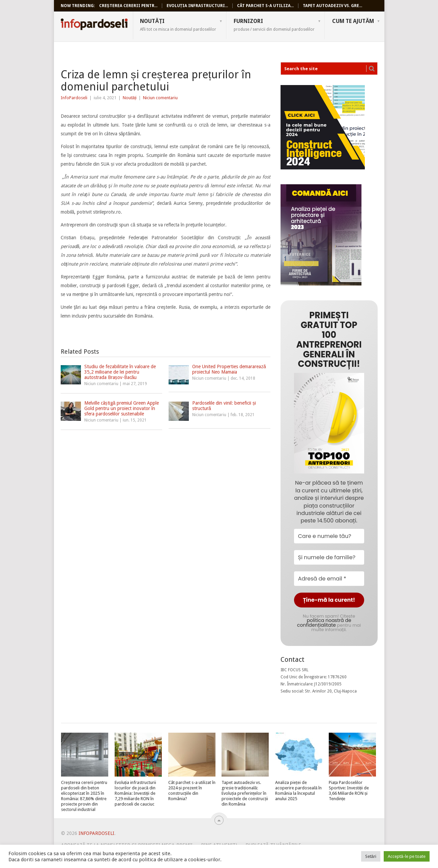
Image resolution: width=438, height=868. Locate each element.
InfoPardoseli (94, 25)
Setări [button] (371, 856)
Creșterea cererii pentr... (128, 6)
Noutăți (178, 25)
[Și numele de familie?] (329, 557)
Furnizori (274, 25)
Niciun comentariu (160, 98)
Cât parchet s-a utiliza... (265, 6)
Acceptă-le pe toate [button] (407, 856)
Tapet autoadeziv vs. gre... (332, 6)
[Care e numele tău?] (329, 536)
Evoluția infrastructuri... (197, 6)
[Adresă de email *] (329, 579)
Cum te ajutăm (353, 21)
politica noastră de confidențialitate (324, 623)
